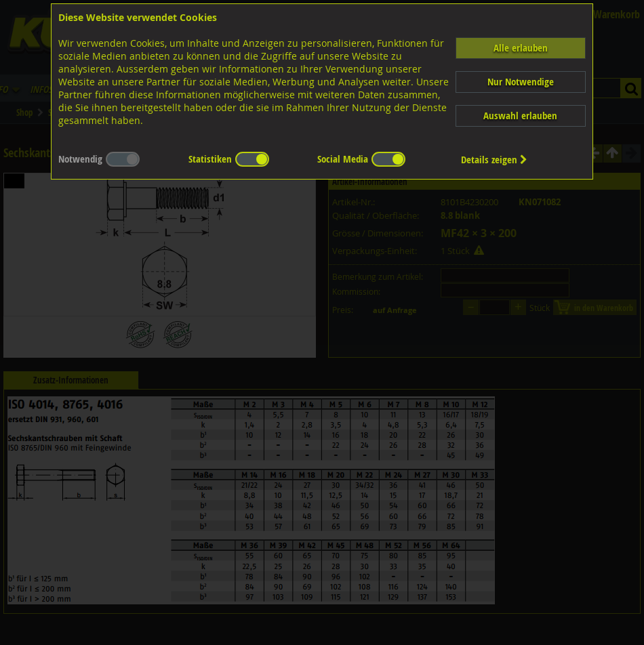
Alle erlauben (521, 48)
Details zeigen (494, 160)
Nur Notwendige (521, 82)
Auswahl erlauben (520, 116)
